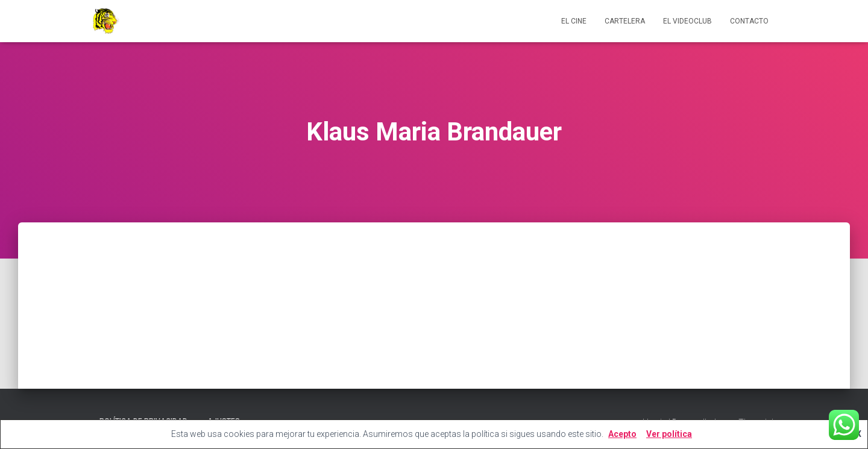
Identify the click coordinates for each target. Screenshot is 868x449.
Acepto (622, 434)
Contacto (749, 21)
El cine (574, 21)
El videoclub (687, 21)
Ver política (669, 434)
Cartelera (625, 21)
